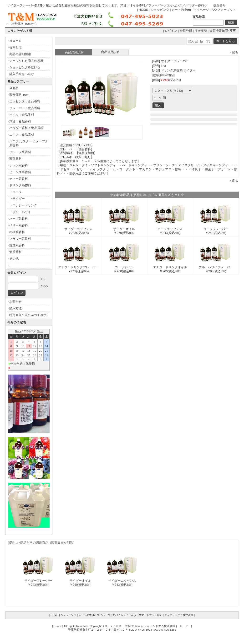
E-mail (58, 626)
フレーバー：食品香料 (25, 108)
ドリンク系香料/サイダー (178, 70)
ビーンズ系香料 (20, 172)
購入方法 (15, 308)
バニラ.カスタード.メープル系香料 (29, 143)
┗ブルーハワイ (20, 212)
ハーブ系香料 (19, 219)
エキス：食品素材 (22, 135)
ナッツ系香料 (19, 165)
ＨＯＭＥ (15, 41)
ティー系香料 (19, 179)
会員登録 (186, 31)
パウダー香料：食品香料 (26, 128)
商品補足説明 (110, 52)
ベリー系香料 (19, 225)
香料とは (15, 47)
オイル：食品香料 (22, 115)
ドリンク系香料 (20, 185)
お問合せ (15, 302)
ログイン (171, 31)
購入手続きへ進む (22, 74)
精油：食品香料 (20, 121)
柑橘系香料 (17, 232)
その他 (14, 259)
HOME (143, 10)
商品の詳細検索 (20, 54)
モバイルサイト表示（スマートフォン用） (137, 615)
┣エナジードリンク (23, 205)
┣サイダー (17, 199)
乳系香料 (15, 159)
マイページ (201, 10)
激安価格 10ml (19, 95)
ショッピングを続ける (25, 67)
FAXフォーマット (224, 10)
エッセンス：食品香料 (25, 101)
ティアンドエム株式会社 (179, 615)
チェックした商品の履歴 (26, 61)
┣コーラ (15, 192)
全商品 (14, 88)
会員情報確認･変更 (223, 31)
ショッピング (160, 10)
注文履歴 (201, 31)
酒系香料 (15, 252)
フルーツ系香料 (20, 152)
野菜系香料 (17, 245)
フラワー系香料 (20, 239)
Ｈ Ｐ (184, 626)
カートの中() (181, 10)
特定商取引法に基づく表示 (28, 315)
